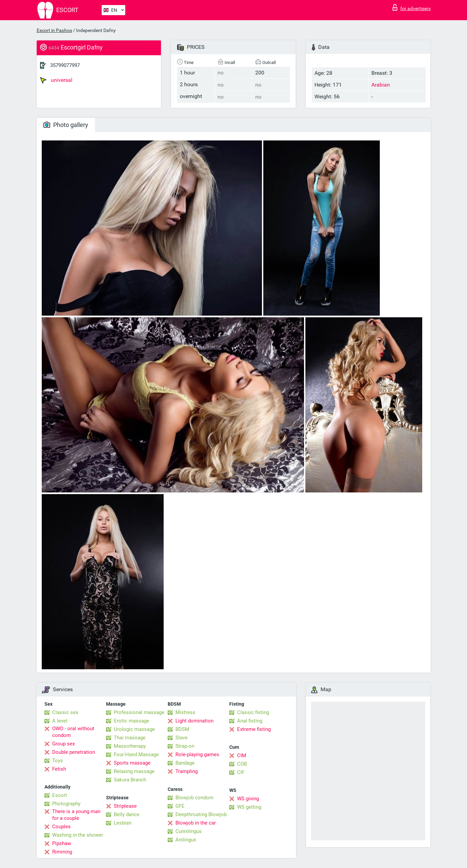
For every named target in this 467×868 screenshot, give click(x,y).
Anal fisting (250, 721)
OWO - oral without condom (73, 732)
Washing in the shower (78, 835)
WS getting (249, 807)
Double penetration (74, 752)
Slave (181, 738)
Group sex (63, 744)
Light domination (194, 721)
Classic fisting (253, 712)
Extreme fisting (254, 729)
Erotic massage (131, 721)
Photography (66, 804)
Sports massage (132, 763)
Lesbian (123, 823)
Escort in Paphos (54, 30)
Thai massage (130, 738)
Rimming (62, 852)
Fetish (59, 769)
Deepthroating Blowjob (201, 814)
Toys (58, 761)
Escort (60, 795)
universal (56, 80)
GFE (180, 806)
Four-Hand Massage (136, 754)
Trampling (187, 771)
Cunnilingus (189, 831)
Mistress (185, 712)
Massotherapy (130, 746)
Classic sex (65, 712)
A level (60, 721)
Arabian (381, 85)
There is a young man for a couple (76, 815)
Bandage (185, 763)
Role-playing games (197, 754)
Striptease (125, 806)
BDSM (182, 729)
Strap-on (185, 746)
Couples (61, 827)
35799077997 (65, 65)
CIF (241, 772)
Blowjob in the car (196, 823)
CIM (242, 756)
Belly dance (127, 814)
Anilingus (186, 840)
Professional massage (139, 712)
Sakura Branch (130, 780)
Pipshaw (62, 843)
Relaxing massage (134, 771)
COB (242, 764)
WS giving (248, 799)
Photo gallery (66, 125)
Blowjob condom (194, 798)
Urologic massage (134, 729)
